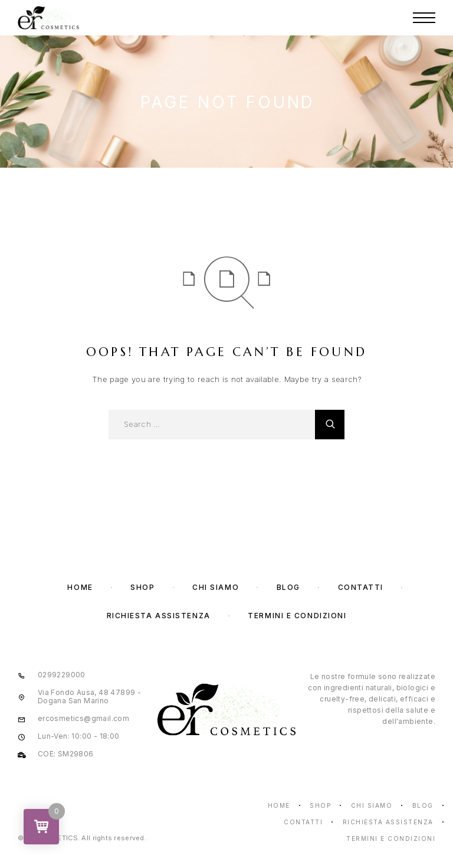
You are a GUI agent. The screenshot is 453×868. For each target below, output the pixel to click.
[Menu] (424, 18)
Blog (288, 587)
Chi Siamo (216, 587)
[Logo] (48, 18)
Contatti (361, 587)
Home (80, 587)
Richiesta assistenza (159, 616)
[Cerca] (330, 425)
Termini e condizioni (297, 616)
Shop (142, 587)
